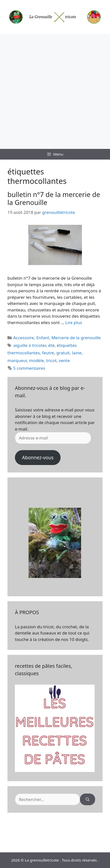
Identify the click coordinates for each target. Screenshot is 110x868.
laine (77, 353)
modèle (36, 360)
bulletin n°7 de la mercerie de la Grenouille (54, 198)
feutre (48, 353)
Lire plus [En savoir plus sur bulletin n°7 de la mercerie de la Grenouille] (74, 322)
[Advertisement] (55, 91)
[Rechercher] (88, 800)
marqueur (17, 360)
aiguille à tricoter (30, 345)
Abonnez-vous (38, 458)
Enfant (43, 338)
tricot (51, 360)
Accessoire (24, 338)
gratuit (63, 353)
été (51, 345)
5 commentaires (29, 368)
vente (64, 360)
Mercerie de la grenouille (76, 338)
